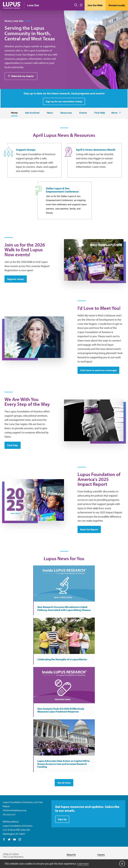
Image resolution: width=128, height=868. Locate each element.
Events (83, 124)
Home (13, 124)
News (49, 124)
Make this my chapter (23, 87)
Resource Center (75, 822)
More (116, 124)
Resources (66, 124)
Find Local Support (107, 822)
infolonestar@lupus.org (14, 766)
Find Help (100, 124)
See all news (64, 738)
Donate (101, 816)
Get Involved (31, 124)
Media (70, 828)
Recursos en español (108, 828)
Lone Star (33, 5)
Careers (101, 810)
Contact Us (72, 816)
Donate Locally (117, 5)
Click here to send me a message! (99, 405)
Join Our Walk (95, 5)
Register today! (16, 306)
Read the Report (90, 583)
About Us (72, 810)
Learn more (84, 863)
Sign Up (63, 775)
